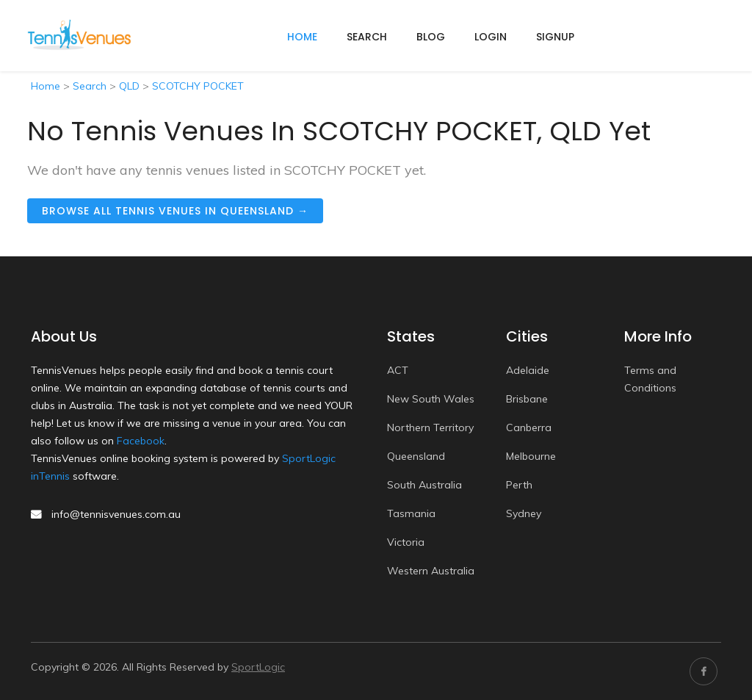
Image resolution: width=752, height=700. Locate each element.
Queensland (416, 456)
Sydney (524, 513)
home (302, 37)
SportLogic (258, 667)
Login (491, 37)
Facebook (141, 441)
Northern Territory (430, 427)
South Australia (424, 485)
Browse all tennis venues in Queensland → (175, 211)
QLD (129, 86)
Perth (519, 485)
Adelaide (528, 370)
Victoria (406, 542)
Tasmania (411, 513)
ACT (398, 370)
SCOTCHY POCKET (198, 86)
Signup (555, 37)
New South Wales (431, 399)
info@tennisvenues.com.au (116, 514)
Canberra (529, 427)
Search (367, 37)
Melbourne (531, 456)
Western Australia (431, 571)
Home (46, 86)
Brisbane (527, 399)
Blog (431, 37)
